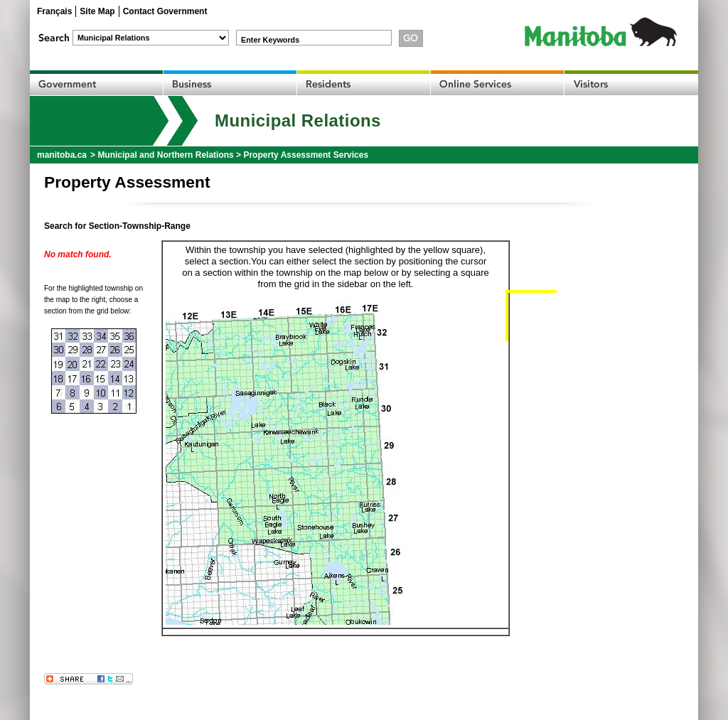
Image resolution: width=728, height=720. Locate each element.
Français (54, 11)
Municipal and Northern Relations (165, 155)
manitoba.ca (62, 155)
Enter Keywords (270, 40)
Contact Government (165, 11)
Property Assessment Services (306, 155)
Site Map (97, 11)
